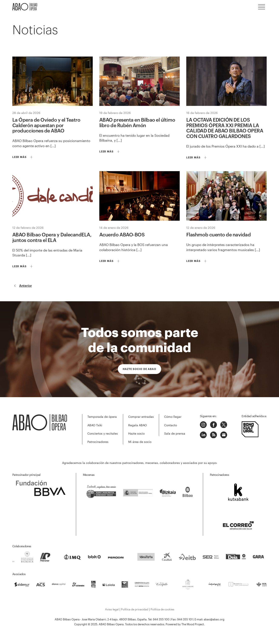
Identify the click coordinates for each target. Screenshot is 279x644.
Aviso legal (112, 609)
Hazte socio (136, 433)
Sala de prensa (175, 433)
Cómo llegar (173, 417)
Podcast (214, 435)
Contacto (171, 425)
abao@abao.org (214, 619)
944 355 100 (161, 619)
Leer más (19, 157)
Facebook (214, 425)
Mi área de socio (140, 442)
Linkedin (203, 435)
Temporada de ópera (102, 417)
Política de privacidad (135, 609)
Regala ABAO (137, 425)
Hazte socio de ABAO (139, 369)
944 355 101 (185, 619)
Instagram (203, 425)
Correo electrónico (224, 435)
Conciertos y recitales (103, 433)
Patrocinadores (98, 442)
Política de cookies (162, 609)
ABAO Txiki (95, 425)
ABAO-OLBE (25, 7)
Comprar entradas (141, 417)
